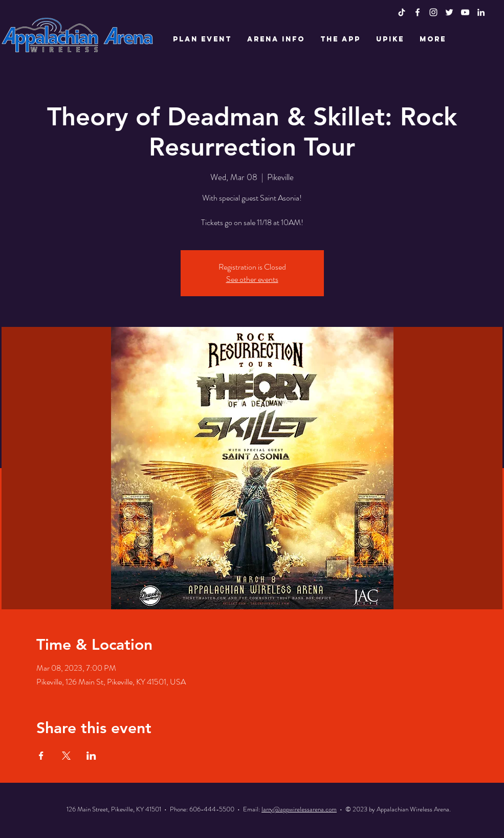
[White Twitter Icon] (449, 12)
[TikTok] (402, 12)
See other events (252, 279)
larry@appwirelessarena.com (299, 809)
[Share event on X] (66, 756)
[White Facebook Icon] (418, 12)
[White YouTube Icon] (465, 12)
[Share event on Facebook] (41, 756)
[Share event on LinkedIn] (91, 756)
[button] (202, 39)
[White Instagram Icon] (433, 12)
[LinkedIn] (481, 12)
